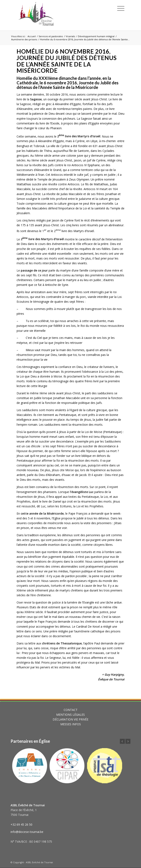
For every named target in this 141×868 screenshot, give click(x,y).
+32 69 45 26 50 (21, 824)
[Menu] (121, 8)
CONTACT (71, 710)
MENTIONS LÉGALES (70, 715)
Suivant (128, 741)
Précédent (122, 741)
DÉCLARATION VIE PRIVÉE (70, 719)
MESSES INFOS (71, 724)
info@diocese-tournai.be (27, 832)
